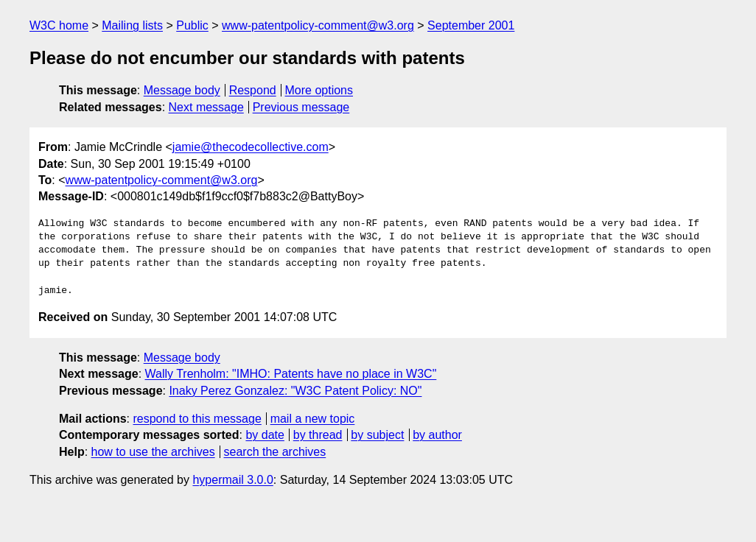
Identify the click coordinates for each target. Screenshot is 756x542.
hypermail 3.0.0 (232, 480)
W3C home (59, 25)
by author (437, 435)
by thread (318, 435)
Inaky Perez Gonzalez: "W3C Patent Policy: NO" (295, 391)
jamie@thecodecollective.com (251, 147)
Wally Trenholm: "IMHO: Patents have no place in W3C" (291, 374)
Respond (253, 90)
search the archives (275, 452)
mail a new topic (313, 419)
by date (265, 435)
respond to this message (197, 419)
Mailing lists (132, 25)
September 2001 (471, 25)
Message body (182, 90)
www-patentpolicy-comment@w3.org (318, 25)
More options (319, 90)
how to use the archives (153, 452)
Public (192, 25)
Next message (206, 107)
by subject (377, 435)
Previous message (301, 107)
